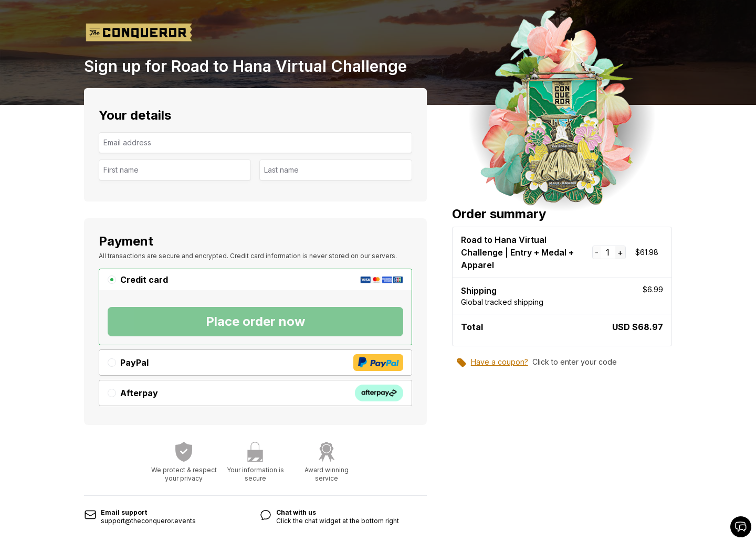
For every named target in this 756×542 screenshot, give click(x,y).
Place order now (255, 321)
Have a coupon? (492, 363)
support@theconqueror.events (148, 521)
